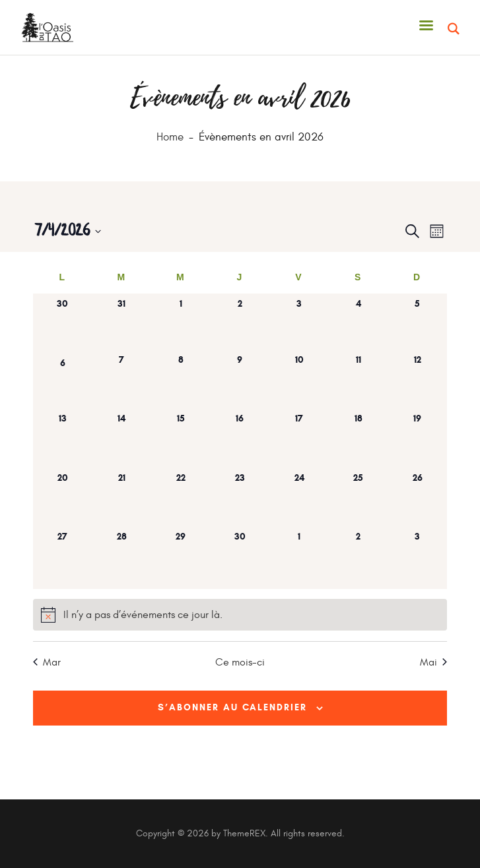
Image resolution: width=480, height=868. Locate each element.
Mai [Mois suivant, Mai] (433, 662)
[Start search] (454, 29)
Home (170, 138)
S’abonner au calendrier (232, 707)
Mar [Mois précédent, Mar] (47, 662)
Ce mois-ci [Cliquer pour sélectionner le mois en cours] (240, 662)
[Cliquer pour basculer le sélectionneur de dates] (68, 231)
